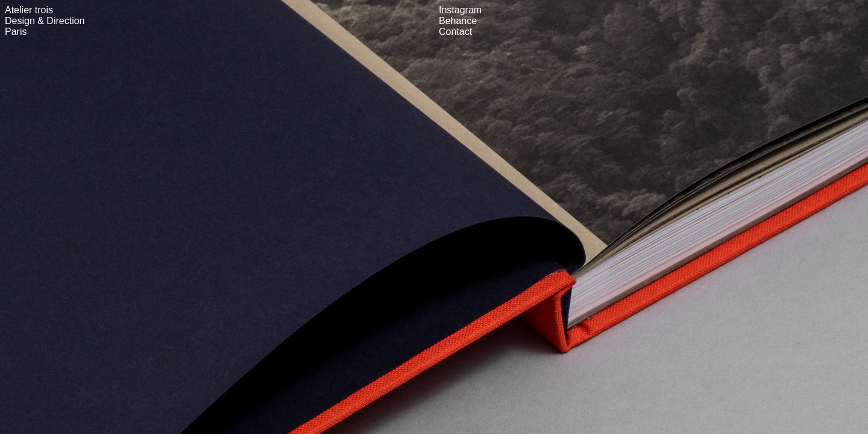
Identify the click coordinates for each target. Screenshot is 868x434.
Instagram (460, 10)
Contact (455, 32)
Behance (458, 21)
